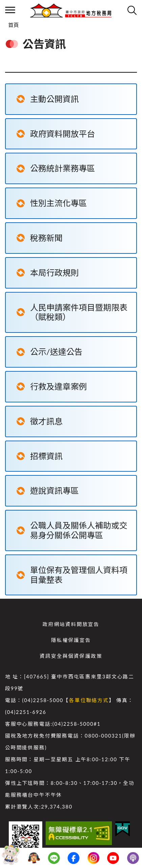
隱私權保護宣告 (71, 640)
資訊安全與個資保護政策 (71, 656)
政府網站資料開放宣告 (71, 624)
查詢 (132, 10)
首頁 (14, 25)
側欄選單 (10, 10)
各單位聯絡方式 (89, 700)
